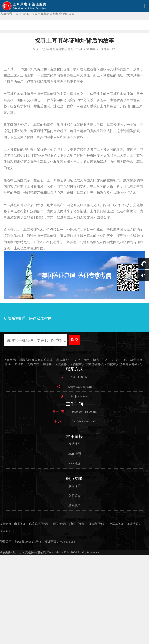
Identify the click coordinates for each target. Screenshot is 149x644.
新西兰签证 (78, 524)
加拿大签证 (134, 524)
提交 (74, 340)
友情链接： (7, 524)
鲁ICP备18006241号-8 (28, 542)
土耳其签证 (116, 524)
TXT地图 (74, 463)
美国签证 (6, 531)
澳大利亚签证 (97, 524)
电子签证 (20, 524)
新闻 (26, 14)
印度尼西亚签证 (39, 524)
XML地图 (75, 454)
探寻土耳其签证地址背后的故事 (53, 14)
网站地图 (74, 444)
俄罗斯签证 (60, 524)
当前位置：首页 (11, 14)
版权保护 (74, 486)
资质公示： (7, 542)
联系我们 (74, 505)
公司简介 (74, 496)
